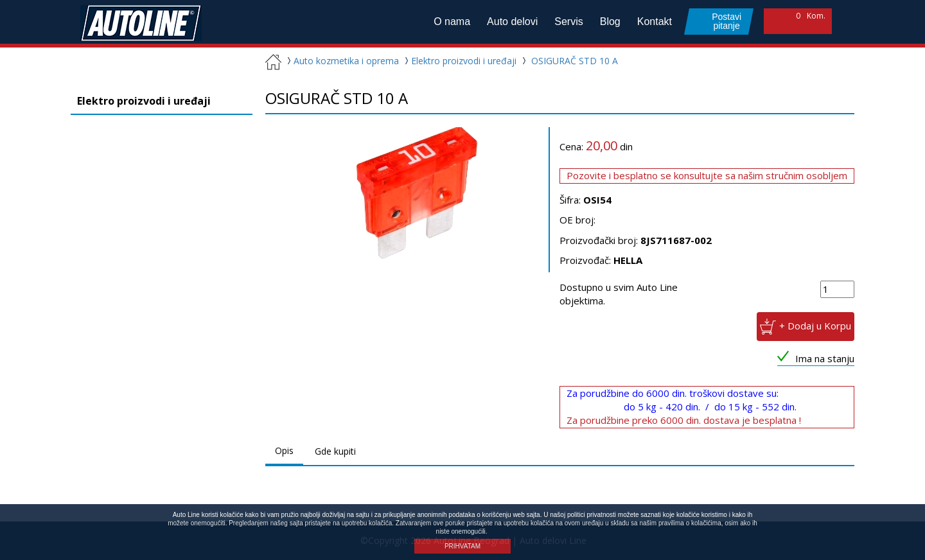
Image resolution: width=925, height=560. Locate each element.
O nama (452, 22)
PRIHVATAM (463, 546)
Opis (284, 451)
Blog (610, 22)
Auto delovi (512, 22)
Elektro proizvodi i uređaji (459, 61)
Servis (568, 22)
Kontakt (655, 22)
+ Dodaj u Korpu (815, 325)
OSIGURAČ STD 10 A (575, 61)
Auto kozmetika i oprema (341, 61)
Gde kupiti (335, 451)
